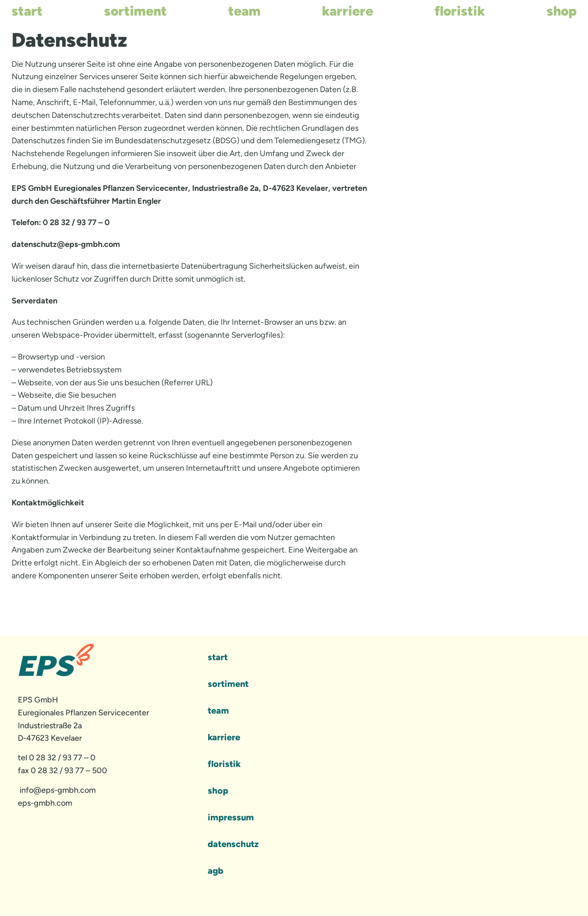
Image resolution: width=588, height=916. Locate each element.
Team (244, 11)
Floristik (460, 11)
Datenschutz (233, 844)
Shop (562, 11)
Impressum (231, 817)
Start (27, 11)
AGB (215, 871)
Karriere (348, 11)
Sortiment (135, 11)
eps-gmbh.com (45, 803)
